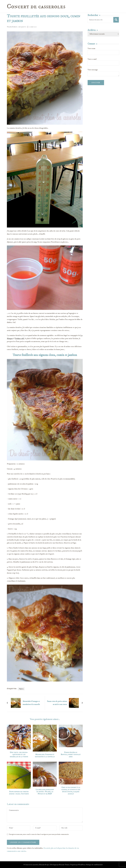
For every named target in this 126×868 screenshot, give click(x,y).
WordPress (82, 865)
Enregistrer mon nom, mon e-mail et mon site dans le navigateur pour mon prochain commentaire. (39, 834)
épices (22, 689)
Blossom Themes (64, 865)
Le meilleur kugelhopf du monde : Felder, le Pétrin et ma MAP (45, 792)
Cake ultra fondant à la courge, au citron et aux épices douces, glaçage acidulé (71, 791)
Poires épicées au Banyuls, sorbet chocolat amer (71, 755)
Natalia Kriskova (12, 27)
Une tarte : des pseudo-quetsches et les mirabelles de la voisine (19, 755)
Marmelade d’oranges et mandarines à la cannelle (45, 756)
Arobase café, (20, 339)
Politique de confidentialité (94, 865)
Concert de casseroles (36, 7)
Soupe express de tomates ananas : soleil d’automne (19, 793)
